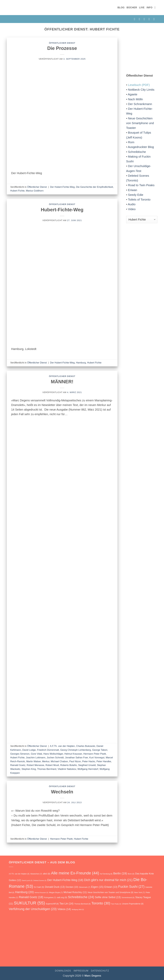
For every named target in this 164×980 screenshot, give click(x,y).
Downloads (63, 971)
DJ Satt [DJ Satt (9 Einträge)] (39, 887)
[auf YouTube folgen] (155, 19)
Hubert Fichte (17, 191)
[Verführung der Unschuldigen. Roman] (133, 942)
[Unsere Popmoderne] (31, 942)
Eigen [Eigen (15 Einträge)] (97, 887)
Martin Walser (34, 761)
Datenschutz (100, 971)
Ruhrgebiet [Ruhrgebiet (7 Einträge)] (50, 897)
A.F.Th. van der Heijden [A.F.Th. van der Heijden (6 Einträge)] (19, 874)
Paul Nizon (75, 761)
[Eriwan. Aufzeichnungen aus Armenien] (92, 942)
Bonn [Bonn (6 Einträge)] (131, 874)
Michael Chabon (59, 761)
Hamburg (81, 363)
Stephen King (29, 769)
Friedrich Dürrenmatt (48, 750)
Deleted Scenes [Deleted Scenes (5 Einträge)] (40, 880)
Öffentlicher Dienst (62, 43)
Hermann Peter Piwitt (95, 754)
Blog (121, 8)
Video (132, 209)
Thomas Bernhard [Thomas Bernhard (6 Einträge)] (82, 904)
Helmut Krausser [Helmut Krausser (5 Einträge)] (41, 893)
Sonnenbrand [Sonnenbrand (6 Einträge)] (128, 898)
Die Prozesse (62, 48)
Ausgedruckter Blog (141, 147)
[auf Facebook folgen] (135, 19)
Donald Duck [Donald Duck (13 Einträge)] (55, 887)
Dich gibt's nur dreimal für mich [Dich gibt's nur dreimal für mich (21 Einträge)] (108, 880)
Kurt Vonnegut (97, 758)
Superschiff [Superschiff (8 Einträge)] (52, 904)
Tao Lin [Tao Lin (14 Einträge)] (67, 904)
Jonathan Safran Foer (76, 758)
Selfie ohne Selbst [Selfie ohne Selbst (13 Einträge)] (108, 897)
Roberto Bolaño (69, 765)
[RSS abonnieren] (150, 19)
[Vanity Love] (72, 944)
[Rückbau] (154, 941)
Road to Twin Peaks (141, 185)
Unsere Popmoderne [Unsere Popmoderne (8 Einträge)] (133, 904)
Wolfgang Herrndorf (88, 769)
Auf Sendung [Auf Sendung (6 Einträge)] (106, 874)
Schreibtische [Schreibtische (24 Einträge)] (81, 897)
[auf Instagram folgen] (140, 19)
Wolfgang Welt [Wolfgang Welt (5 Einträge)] (78, 909)
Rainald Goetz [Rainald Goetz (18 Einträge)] (31, 897)
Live (142, 8)
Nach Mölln (135, 99)
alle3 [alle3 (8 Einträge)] (46, 874)
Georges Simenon (20, 754)
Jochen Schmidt (55, 758)
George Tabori (100, 750)
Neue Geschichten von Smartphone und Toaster (140, 123)
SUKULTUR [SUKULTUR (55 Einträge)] (29, 903)
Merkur (46, 761)
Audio (132, 204)
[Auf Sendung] (10, 942)
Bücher (132, 8)
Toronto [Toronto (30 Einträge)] (101, 903)
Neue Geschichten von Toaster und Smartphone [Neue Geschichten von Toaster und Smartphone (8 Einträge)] (110, 892)
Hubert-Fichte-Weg (62, 210)
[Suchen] (156, 8)
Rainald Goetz (18, 765)
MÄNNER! (62, 382)
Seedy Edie (136, 195)
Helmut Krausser (73, 754)
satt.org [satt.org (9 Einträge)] (62, 897)
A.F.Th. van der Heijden (62, 746)
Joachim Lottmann (36, 758)
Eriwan (133, 190)
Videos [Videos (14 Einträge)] (64, 909)
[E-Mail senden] (145, 19)
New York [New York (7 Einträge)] (139, 892)
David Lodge (29, 750)
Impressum (81, 971)
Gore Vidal (36, 754)
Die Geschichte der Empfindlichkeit (95, 187)
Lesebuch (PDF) (139, 85)
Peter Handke (104, 761)
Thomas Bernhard (47, 769)
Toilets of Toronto (139, 199)
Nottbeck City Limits (141, 90)
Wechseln (62, 792)
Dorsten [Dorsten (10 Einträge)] (72, 887)
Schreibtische (137, 152)
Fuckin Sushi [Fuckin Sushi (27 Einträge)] (131, 887)
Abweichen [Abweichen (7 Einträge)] (36, 874)
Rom (131, 142)
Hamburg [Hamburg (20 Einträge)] (24, 892)
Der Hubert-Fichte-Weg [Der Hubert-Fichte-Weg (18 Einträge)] (65, 880)
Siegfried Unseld (87, 765)
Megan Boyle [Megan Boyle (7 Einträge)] (56, 892)
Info (150, 8)
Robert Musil (52, 765)
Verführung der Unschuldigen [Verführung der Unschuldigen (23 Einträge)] (33, 909)
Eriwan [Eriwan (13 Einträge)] (111, 887)
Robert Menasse (35, 765)
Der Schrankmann (140, 104)
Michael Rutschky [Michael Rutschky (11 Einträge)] (75, 892)
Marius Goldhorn (35, 191)
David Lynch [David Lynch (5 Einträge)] (27, 880)
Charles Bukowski (86, 746)
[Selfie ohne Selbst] (113, 942)
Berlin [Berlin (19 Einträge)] (120, 873)
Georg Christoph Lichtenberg (76, 750)
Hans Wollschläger (53, 754)
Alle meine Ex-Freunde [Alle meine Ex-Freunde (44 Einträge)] (75, 873)
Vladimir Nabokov (67, 769)
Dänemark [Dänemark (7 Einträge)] (85, 887)
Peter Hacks (89, 761)
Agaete (133, 94)
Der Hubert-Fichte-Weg (62, 187)
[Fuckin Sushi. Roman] (51, 943)
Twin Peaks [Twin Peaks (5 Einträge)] (116, 904)
